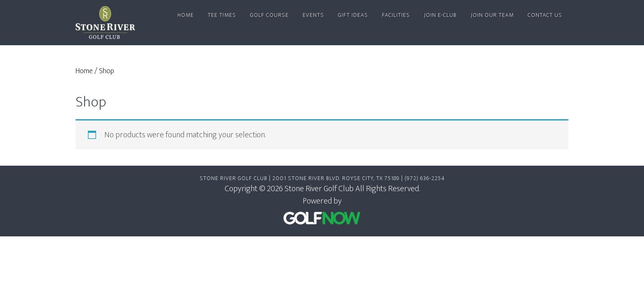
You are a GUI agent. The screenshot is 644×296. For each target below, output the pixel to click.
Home (84, 71)
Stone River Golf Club (110, 23)
